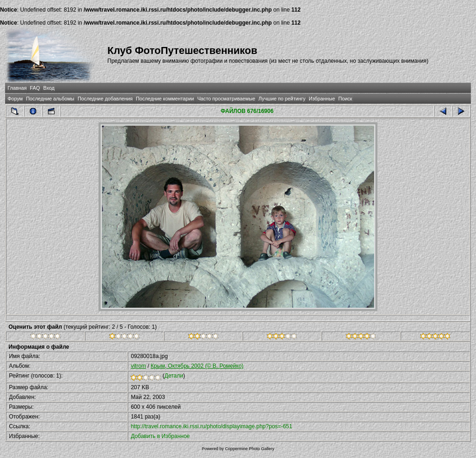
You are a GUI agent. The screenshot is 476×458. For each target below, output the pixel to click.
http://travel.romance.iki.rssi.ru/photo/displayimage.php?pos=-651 (211, 426)
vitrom (138, 366)
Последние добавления (105, 99)
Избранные (322, 99)
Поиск (345, 99)
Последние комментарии (165, 99)
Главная (17, 88)
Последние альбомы (50, 99)
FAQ (35, 88)
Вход (49, 88)
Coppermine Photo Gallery (250, 449)
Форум (15, 99)
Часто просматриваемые (226, 99)
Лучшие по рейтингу (282, 99)
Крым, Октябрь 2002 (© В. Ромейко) (197, 366)
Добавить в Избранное (160, 436)
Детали (174, 376)
